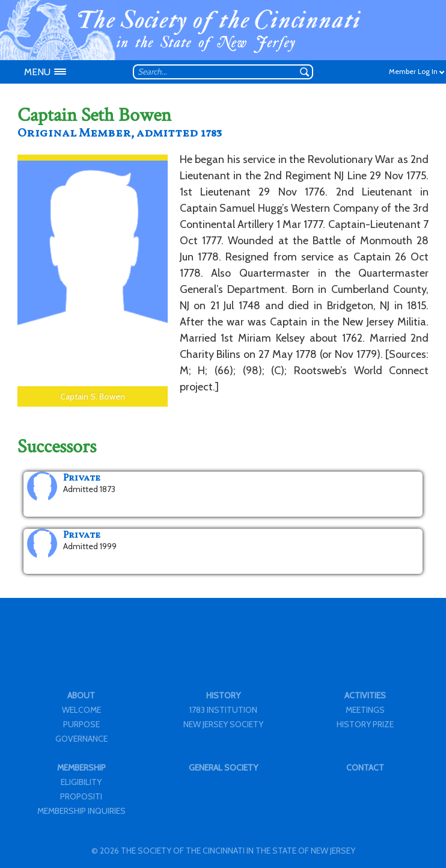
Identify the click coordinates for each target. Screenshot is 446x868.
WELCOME (81, 710)
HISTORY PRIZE (365, 724)
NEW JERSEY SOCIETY (223, 724)
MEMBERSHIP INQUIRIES (81, 811)
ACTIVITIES (365, 695)
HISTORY (223, 695)
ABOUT (81, 695)
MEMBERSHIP (81, 768)
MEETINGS (365, 710)
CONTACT (365, 768)
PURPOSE (81, 724)
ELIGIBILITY (81, 782)
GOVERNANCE (81, 739)
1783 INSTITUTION (223, 710)
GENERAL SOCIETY (223, 768)
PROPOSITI (81, 796)
